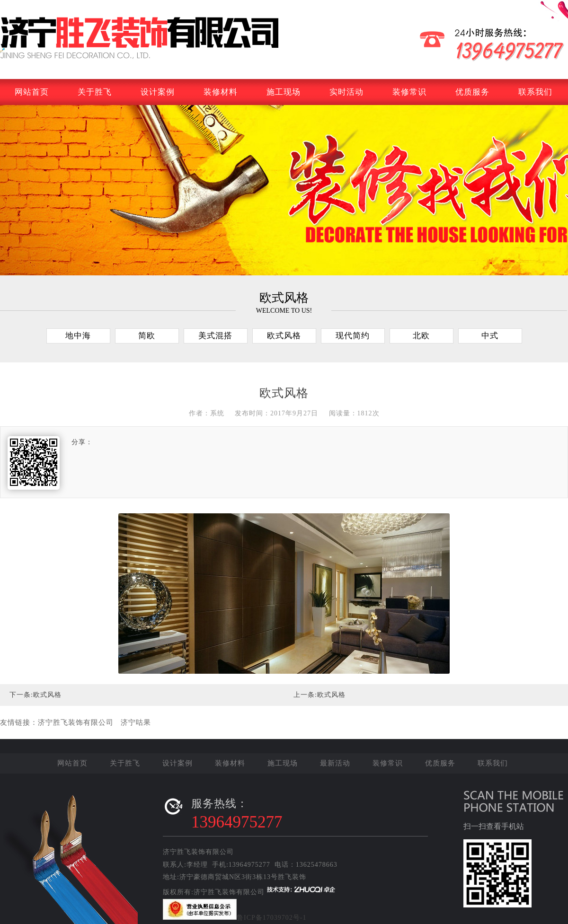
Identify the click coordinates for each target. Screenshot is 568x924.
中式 (490, 336)
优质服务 (472, 92)
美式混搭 (215, 336)
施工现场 (284, 92)
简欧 (147, 336)
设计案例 (158, 92)
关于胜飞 (95, 92)
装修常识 (409, 92)
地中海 (78, 336)
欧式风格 (284, 336)
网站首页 (32, 92)
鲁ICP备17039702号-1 (271, 918)
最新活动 (335, 763)
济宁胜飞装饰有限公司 (76, 710)
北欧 (421, 336)
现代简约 (353, 336)
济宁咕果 (136, 710)
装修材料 (221, 92)
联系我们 (535, 92)
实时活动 (346, 92)
